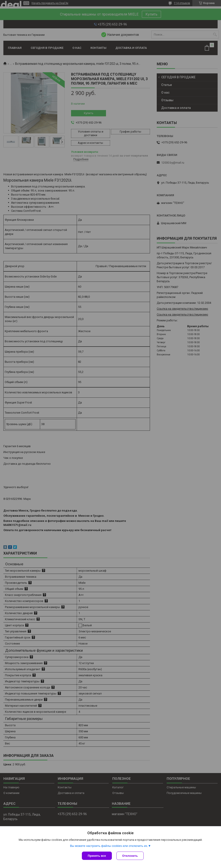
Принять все (97, 856)
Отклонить (130, 856)
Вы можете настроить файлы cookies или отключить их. (109, 846)
